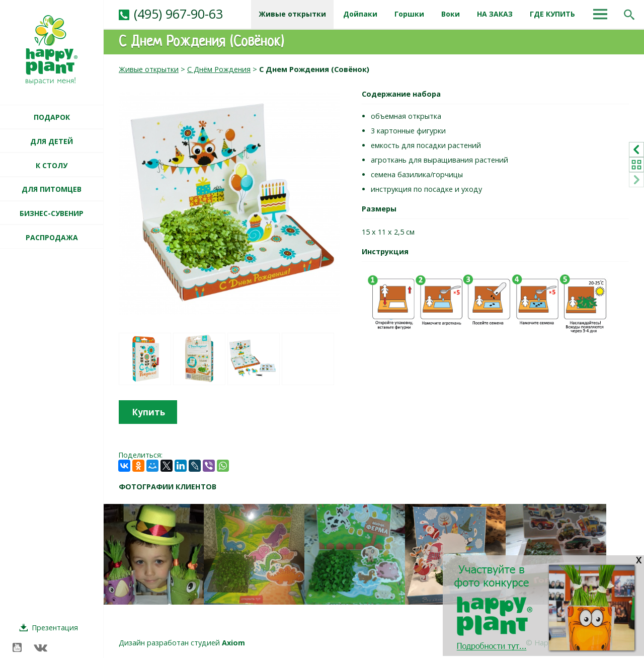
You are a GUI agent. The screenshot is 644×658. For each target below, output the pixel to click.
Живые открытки (149, 69)
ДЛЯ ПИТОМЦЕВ (52, 189)
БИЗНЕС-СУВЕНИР (52, 213)
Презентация (55, 628)
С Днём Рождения (219, 69)
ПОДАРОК (52, 117)
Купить (148, 412)
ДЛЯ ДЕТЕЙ (52, 141)
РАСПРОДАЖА (52, 237)
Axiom (233, 643)
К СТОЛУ (52, 165)
